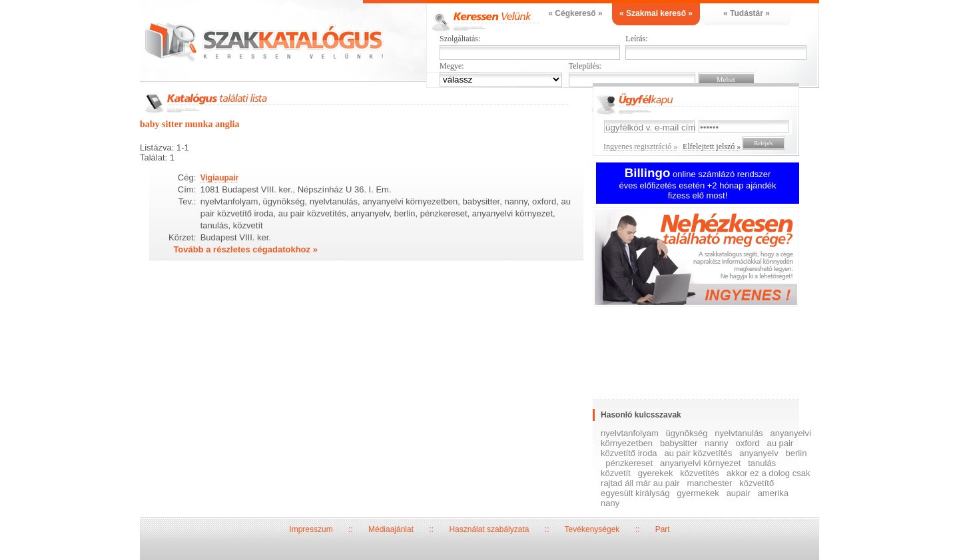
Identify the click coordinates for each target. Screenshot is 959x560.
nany (610, 503)
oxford (747, 443)
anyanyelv (759, 453)
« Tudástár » (747, 13)
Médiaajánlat (391, 529)
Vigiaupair (220, 178)
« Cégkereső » (575, 13)
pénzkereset (629, 463)
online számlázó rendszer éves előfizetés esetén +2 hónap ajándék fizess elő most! (698, 185)
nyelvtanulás (739, 433)
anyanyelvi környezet (700, 463)
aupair (739, 493)
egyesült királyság (635, 493)
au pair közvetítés (698, 453)
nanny (716, 443)
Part (663, 529)
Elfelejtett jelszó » (712, 146)
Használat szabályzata (489, 529)
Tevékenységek (592, 529)
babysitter (679, 443)
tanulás (762, 463)
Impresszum (311, 529)
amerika (773, 493)
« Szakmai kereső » (656, 13)
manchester (709, 483)
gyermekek (698, 493)
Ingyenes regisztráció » (640, 146)
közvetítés (700, 473)
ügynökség (687, 433)
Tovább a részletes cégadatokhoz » (245, 249)
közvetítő (757, 483)
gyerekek (656, 473)
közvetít (616, 473)
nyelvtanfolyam (630, 433)
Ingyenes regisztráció (706, 259)
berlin (797, 453)
